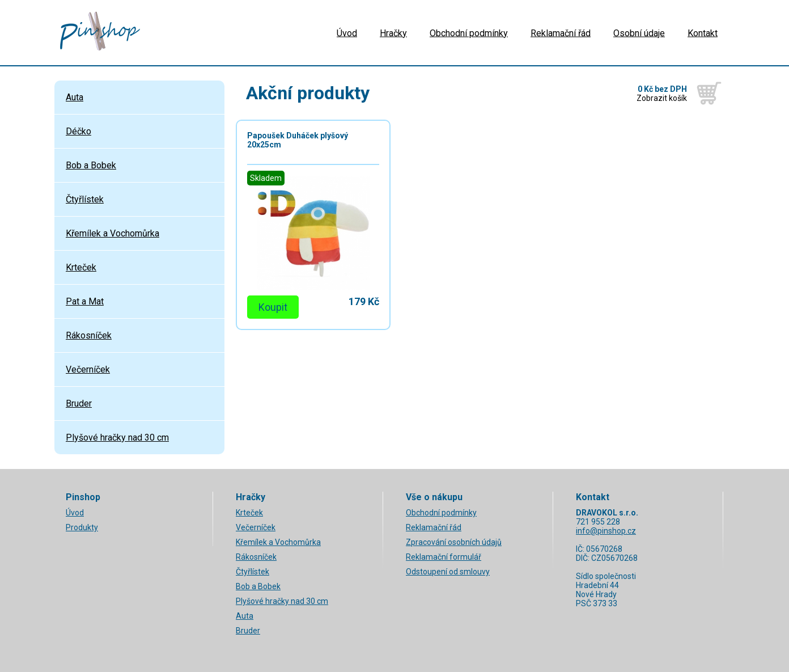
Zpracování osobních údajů (454, 542)
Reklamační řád (561, 33)
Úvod (347, 33)
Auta (75, 97)
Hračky (393, 33)
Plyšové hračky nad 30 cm (117, 438)
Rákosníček (89, 335)
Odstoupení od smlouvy (448, 572)
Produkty (82, 527)
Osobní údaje (639, 33)
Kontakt (703, 33)
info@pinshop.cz (606, 531)
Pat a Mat (85, 301)
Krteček (81, 267)
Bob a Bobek (91, 165)
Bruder (79, 403)
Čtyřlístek (85, 199)
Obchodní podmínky (469, 33)
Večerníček (88, 369)
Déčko (79, 131)
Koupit (273, 307)
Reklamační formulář (444, 557)
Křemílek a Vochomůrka (113, 233)
